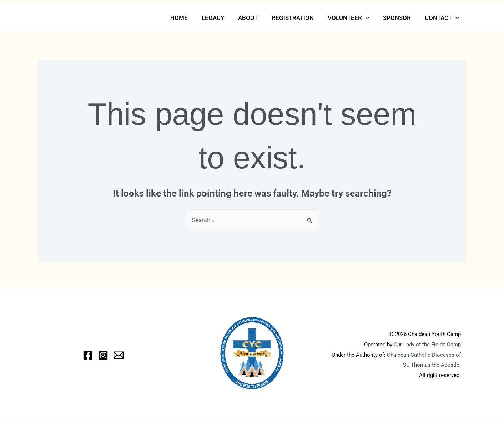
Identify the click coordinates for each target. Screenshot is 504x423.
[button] (370, 18)
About (256, 18)
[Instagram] (103, 355)
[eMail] (119, 355)
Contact (443, 18)
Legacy (223, 18)
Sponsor (400, 18)
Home (191, 18)
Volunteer (353, 18)
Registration (299, 18)
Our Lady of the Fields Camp (427, 345)
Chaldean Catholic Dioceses (421, 355)
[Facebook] (88, 355)
